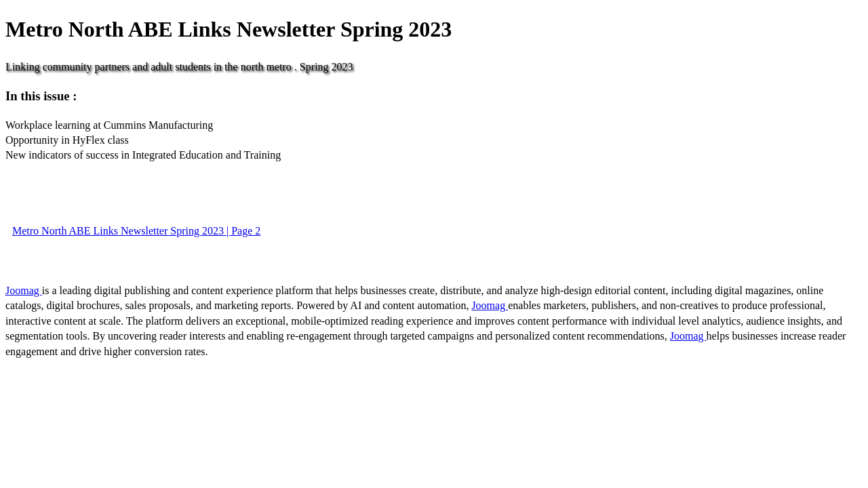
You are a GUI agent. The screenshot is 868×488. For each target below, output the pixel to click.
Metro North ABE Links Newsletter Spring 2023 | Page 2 (136, 231)
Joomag (24, 290)
